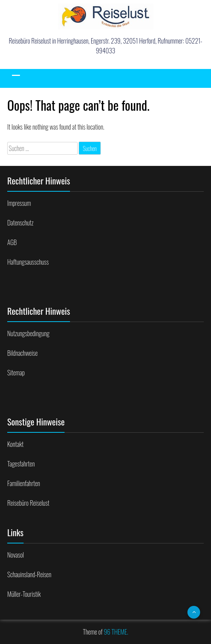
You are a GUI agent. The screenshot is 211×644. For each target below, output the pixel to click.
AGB (12, 242)
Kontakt (15, 444)
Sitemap (16, 372)
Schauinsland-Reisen (29, 574)
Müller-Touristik (24, 594)
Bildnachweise (22, 353)
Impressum (19, 203)
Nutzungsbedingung (28, 333)
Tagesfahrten (21, 464)
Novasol (16, 555)
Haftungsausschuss (28, 262)
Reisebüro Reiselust (28, 503)
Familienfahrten (24, 483)
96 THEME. (116, 632)
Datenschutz (20, 223)
